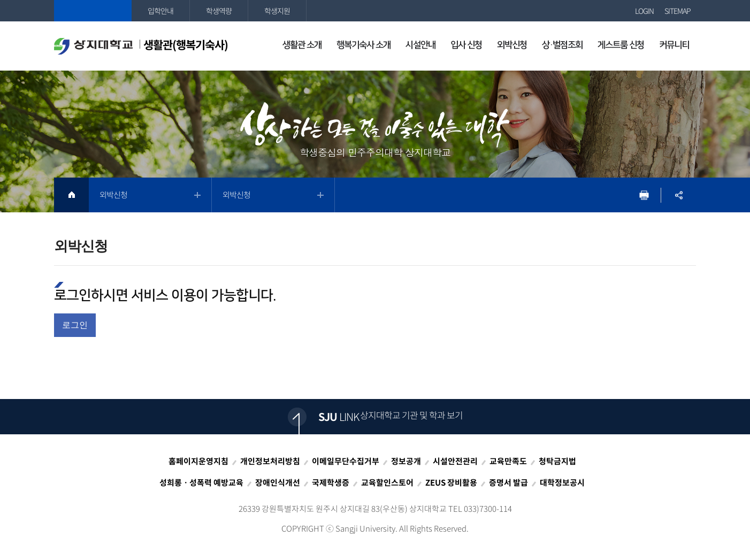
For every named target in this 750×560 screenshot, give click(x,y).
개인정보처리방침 (270, 461)
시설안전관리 (455, 461)
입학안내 (160, 11)
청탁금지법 (557, 461)
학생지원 (277, 11)
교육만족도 (508, 461)
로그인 (75, 325)
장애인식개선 (278, 482)
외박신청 (113, 195)
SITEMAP (678, 11)
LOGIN (644, 11)
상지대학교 (93, 11)
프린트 (644, 195)
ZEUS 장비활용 (451, 482)
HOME (71, 195)
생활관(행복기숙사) (141, 45)
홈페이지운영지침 (198, 461)
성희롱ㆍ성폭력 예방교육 (201, 482)
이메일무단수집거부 (346, 461)
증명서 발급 (508, 482)
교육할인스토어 (387, 482)
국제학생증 (331, 482)
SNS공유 (679, 195)
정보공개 (406, 461)
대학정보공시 (562, 482)
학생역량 (219, 11)
